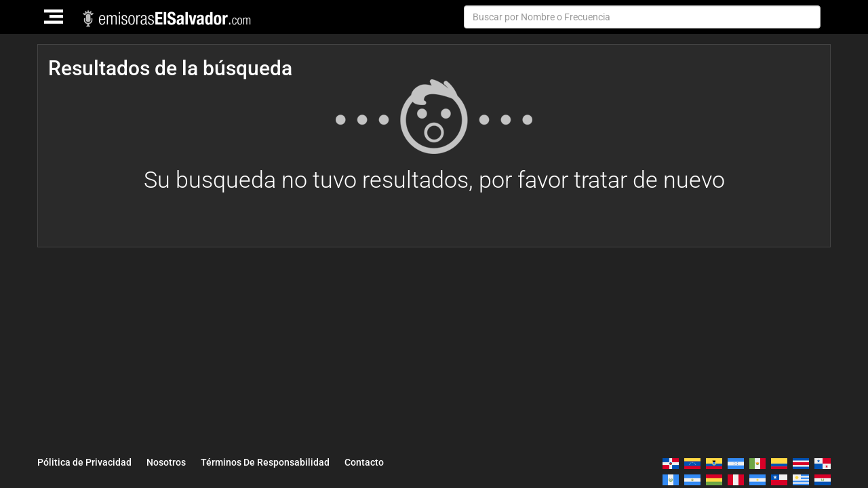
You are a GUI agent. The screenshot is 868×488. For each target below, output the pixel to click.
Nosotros (166, 462)
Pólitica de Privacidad (84, 462)
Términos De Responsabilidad (265, 462)
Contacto (364, 462)
